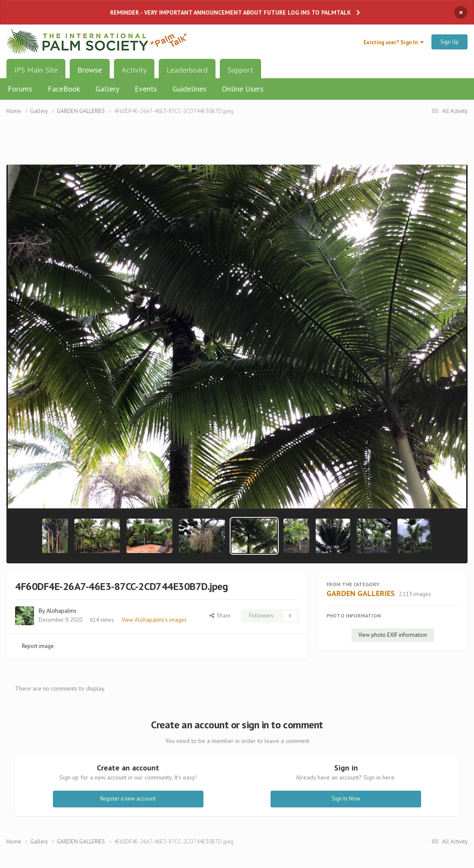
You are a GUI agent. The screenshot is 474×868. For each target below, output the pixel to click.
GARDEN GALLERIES (361, 593)
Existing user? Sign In (394, 42)
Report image (38, 646)
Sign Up (449, 42)
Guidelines (189, 89)
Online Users (243, 89)
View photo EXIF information (393, 635)
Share (220, 616)
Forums (20, 89)
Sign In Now (346, 799)
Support (240, 70)
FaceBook (64, 89)
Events (146, 89)
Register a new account (128, 799)
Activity (134, 70)
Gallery (107, 89)
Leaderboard (187, 70)
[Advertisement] (237, 145)
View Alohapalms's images (154, 620)
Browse (90, 73)
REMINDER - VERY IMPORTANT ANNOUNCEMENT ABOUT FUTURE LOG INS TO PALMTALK (231, 12)
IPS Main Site (36, 70)
